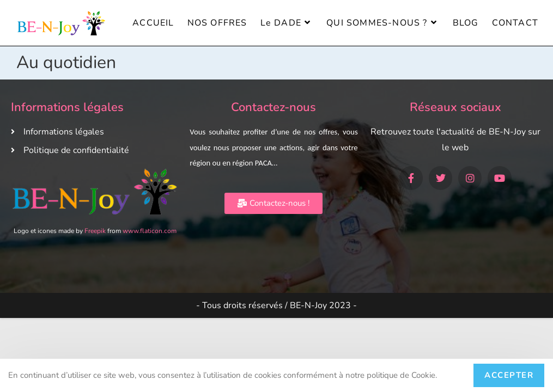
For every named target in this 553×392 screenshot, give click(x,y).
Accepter (509, 375)
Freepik (95, 231)
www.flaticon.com (150, 231)
